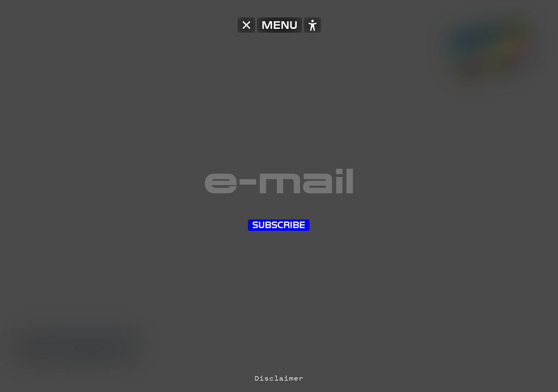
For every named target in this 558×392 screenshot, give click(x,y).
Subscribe (279, 225)
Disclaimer (279, 378)
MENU (280, 25)
